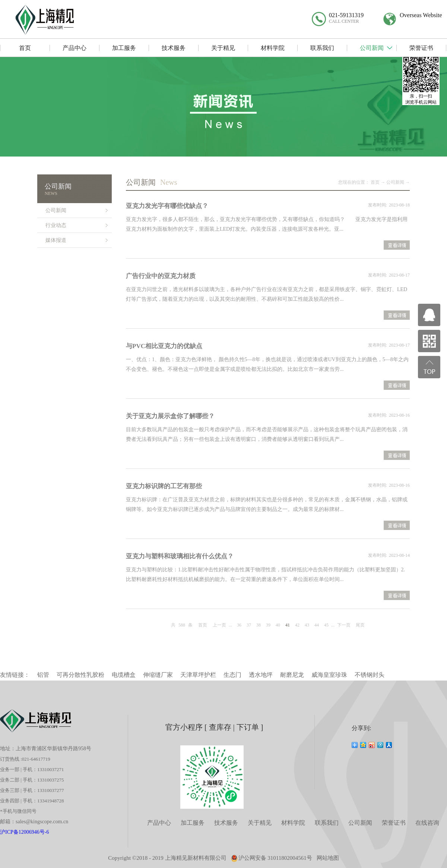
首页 (203, 625)
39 (268, 625)
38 (259, 625)
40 (278, 625)
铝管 (43, 675)
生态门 (232, 675)
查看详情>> (397, 246)
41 (288, 625)
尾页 (360, 625)
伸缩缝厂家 (158, 675)
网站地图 (328, 858)
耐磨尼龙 (292, 675)
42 (297, 625)
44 (317, 625)
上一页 (219, 625)
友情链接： (15, 675)
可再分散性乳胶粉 (80, 675)
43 (307, 625)
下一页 (344, 625)
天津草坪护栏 (198, 675)
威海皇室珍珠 (329, 675)
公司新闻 (395, 182)
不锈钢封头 (370, 675)
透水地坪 (261, 675)
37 (249, 625)
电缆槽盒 (124, 675)
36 (239, 625)
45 (326, 625)
